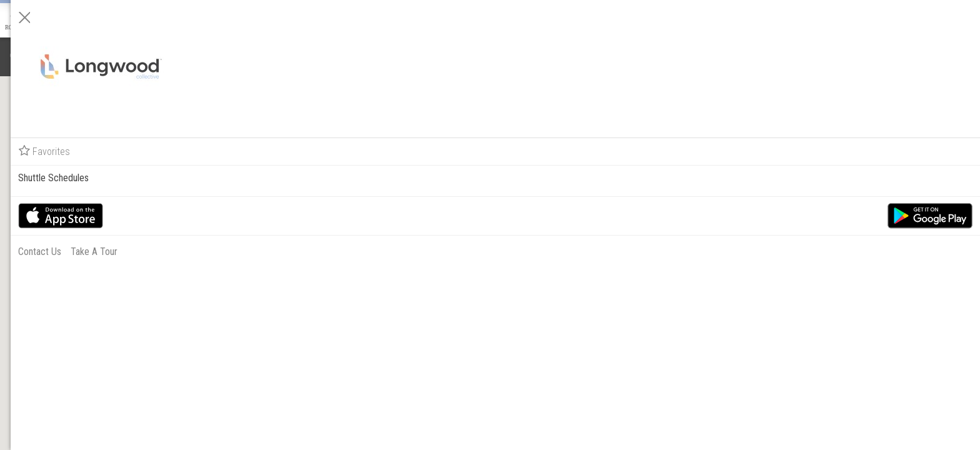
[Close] (806, 17)
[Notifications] (17, 56)
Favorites (826, 151)
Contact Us (822, 252)
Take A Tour (876, 252)
